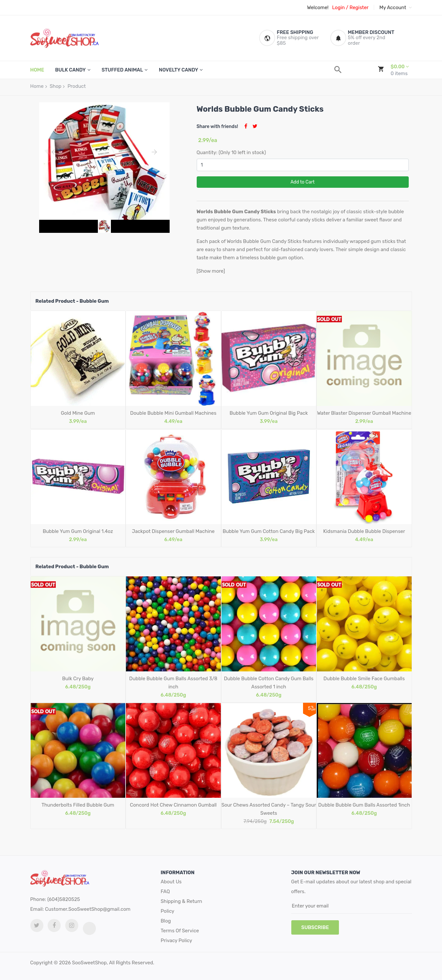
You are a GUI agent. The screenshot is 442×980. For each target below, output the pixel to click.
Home (37, 86)
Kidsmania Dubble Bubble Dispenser (364, 531)
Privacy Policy (177, 940)
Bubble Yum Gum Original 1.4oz (78, 531)
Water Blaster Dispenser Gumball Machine (364, 413)
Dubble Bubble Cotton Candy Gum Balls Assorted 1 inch (269, 683)
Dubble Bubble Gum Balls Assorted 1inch (364, 805)
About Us (171, 882)
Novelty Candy (178, 70)
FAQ (165, 892)
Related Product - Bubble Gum (72, 301)
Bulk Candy (70, 70)
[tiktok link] (89, 928)
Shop (55, 86)
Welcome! (318, 8)
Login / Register (350, 8)
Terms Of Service (180, 931)
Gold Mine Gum (78, 413)
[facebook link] (54, 925)
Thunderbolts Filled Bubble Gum (78, 805)
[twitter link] (37, 925)
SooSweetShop (89, 963)
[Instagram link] (72, 925)
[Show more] (211, 271)
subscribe (315, 927)
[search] (338, 70)
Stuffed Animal (122, 70)
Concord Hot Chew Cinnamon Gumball (173, 805)
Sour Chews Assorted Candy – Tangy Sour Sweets (269, 809)
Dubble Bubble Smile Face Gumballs (364, 679)
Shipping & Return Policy (182, 906)
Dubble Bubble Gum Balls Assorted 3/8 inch (173, 683)
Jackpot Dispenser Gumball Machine (173, 531)
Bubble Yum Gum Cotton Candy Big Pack (269, 531)
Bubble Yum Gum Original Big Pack (269, 413)
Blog (166, 921)
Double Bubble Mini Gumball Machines (173, 413)
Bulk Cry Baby (78, 679)
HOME (37, 70)
